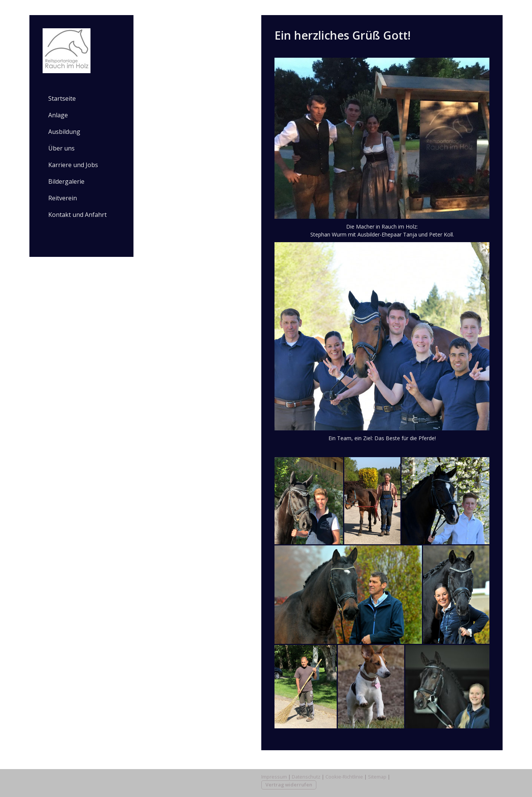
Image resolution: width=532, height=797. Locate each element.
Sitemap (377, 777)
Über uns (61, 148)
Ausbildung (64, 132)
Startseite (62, 98)
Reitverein (63, 198)
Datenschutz (306, 777)
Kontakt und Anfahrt (77, 215)
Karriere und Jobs (73, 165)
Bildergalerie (66, 181)
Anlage (58, 115)
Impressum (274, 777)
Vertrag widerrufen (289, 785)
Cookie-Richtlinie (344, 777)
